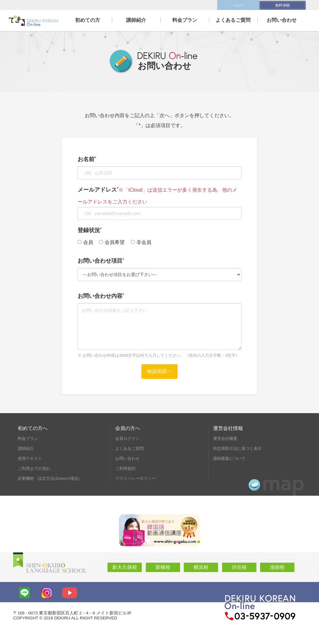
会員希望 (112, 242)
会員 (85, 242)
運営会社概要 (225, 439)
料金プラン (185, 19)
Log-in (236, 5)
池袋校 (277, 567)
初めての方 (88, 19)
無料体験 (283, 5)
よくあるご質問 (233, 19)
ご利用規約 (125, 468)
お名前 (86, 159)
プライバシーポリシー (136, 478)
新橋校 (163, 567)
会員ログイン (127, 439)
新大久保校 (125, 567)
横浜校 (201, 567)
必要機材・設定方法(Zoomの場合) (49, 478)
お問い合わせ (282, 19)
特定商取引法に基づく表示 (237, 448)
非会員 (141, 242)
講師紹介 (136, 19)
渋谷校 (239, 567)
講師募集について (229, 458)
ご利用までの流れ (34, 468)
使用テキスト (30, 458)
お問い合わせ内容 (100, 296)
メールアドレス (97, 190)
